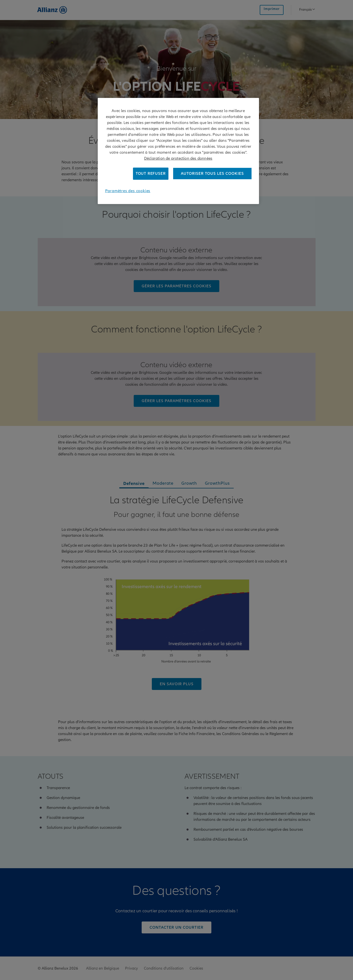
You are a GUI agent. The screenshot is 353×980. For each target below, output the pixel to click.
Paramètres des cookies (128, 191)
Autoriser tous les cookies (212, 174)
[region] (178, 151)
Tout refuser (151, 174)
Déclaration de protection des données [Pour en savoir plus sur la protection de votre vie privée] (178, 158)
